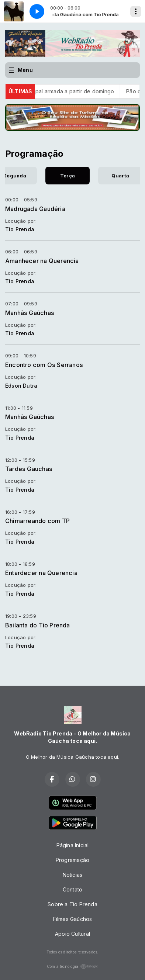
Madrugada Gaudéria (35, 209)
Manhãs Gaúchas (30, 313)
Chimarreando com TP (37, 521)
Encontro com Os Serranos (44, 365)
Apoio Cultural (72, 934)
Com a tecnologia (72, 966)
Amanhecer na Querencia (42, 261)
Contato (72, 889)
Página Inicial (73, 845)
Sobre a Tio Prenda (72, 904)
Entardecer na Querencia (41, 573)
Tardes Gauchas (29, 469)
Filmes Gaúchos (73, 919)
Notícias (73, 875)
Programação (72, 860)
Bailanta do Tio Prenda (38, 625)
